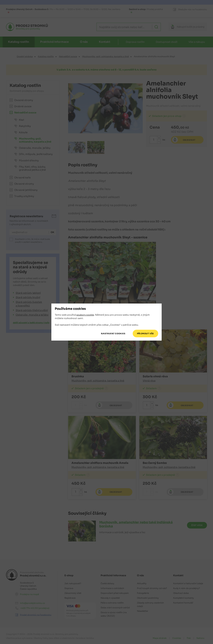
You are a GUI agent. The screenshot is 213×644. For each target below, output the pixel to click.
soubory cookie (85, 315)
